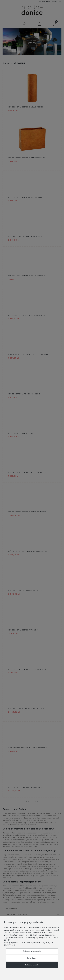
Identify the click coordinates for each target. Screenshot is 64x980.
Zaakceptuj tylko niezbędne (32, 951)
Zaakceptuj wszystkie (32, 965)
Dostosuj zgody (32, 958)
